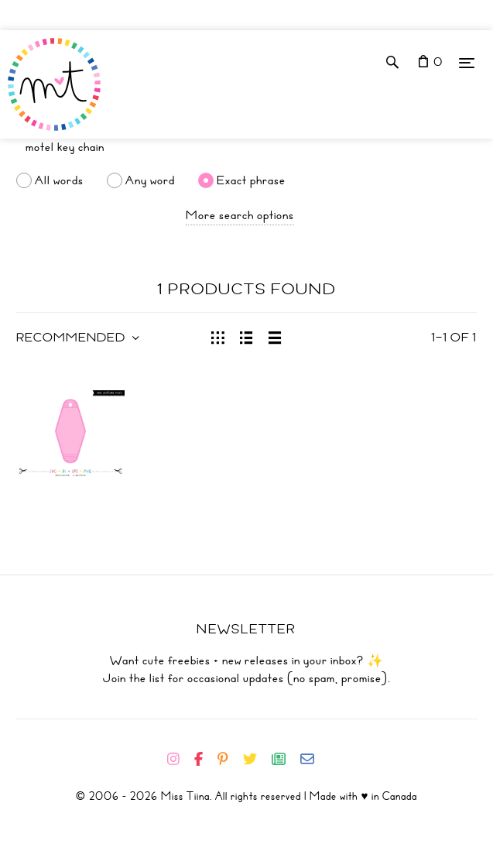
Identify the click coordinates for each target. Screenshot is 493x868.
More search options (240, 215)
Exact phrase (251, 180)
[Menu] (467, 62)
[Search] (246, 147)
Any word (150, 180)
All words (59, 180)
